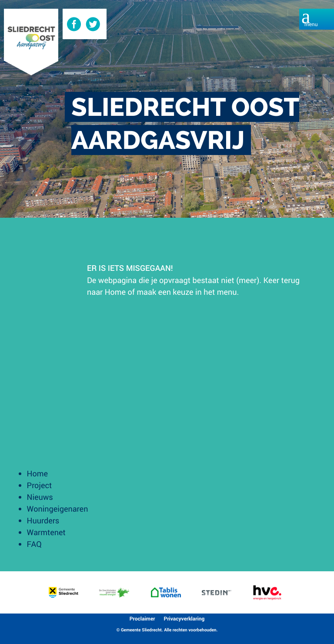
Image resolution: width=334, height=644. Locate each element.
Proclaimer (142, 619)
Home (115, 292)
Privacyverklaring (184, 619)
